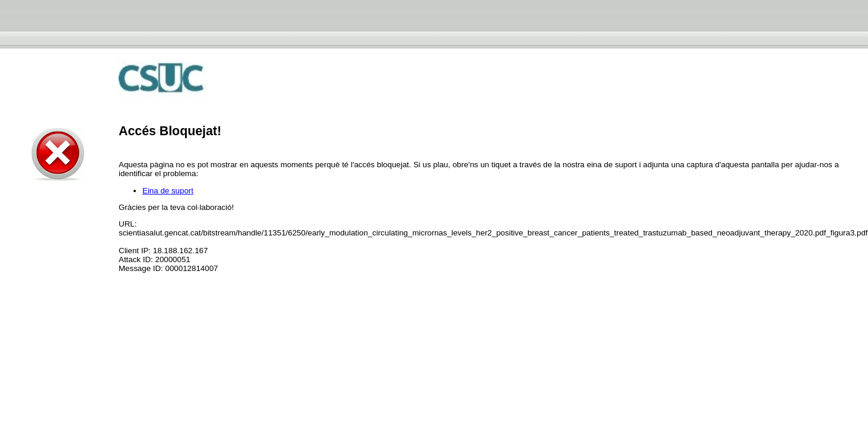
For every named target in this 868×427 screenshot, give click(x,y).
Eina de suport (168, 191)
